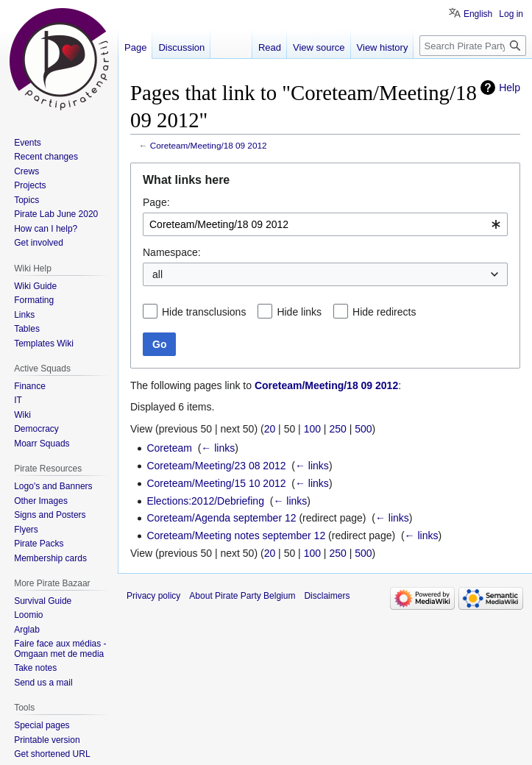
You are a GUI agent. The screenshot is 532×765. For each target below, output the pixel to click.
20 (270, 429)
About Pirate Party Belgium (242, 596)
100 (312, 429)
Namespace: (172, 252)
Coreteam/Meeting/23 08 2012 (216, 466)
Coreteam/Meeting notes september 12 (236, 535)
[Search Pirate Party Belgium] (473, 46)
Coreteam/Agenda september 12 (221, 518)
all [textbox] (157, 274)
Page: (156, 202)
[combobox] (325, 224)
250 (337, 429)
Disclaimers (327, 596)
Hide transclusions (204, 312)
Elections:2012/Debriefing (205, 501)
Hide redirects (384, 312)
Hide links (299, 312)
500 (363, 429)
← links (218, 448)
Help (510, 88)
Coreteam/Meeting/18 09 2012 (209, 145)
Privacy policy (153, 596)
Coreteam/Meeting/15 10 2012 (216, 483)
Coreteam (169, 448)
